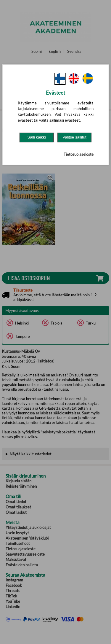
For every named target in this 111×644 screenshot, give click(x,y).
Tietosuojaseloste (79, 154)
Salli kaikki (36, 137)
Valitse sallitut (74, 137)
